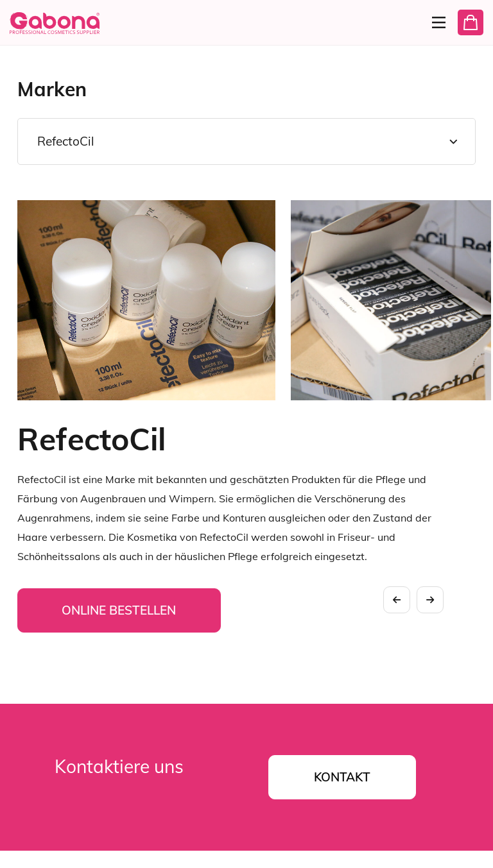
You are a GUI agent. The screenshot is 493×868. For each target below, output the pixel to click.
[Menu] (433, 22)
